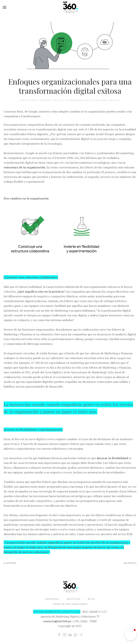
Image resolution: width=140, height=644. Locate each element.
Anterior (10, 563)
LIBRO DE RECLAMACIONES (70, 604)
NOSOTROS (52, 599)
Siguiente (130, 563)
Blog (117, 100)
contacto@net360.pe (57, 621)
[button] (131, 634)
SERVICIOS (74, 599)
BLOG (92, 599)
